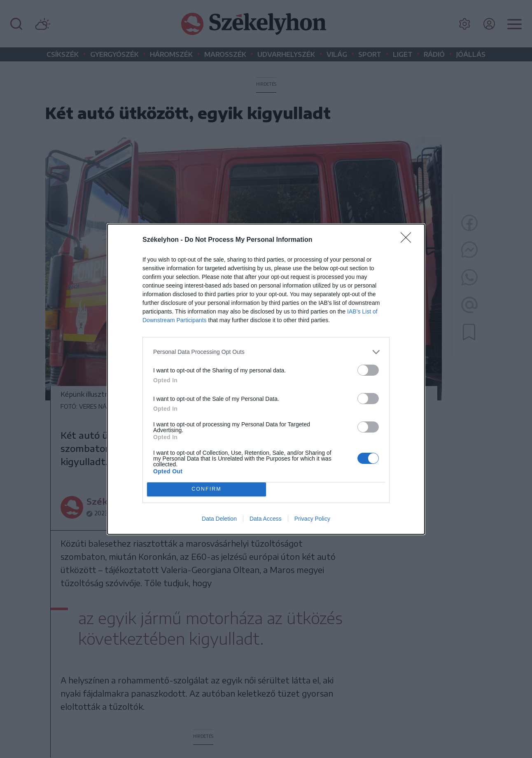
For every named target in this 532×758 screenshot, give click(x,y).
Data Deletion (219, 519)
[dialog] (266, 379)
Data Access (266, 519)
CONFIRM (206, 489)
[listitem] (266, 352)
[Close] (408, 240)
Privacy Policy (312, 519)
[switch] (368, 370)
